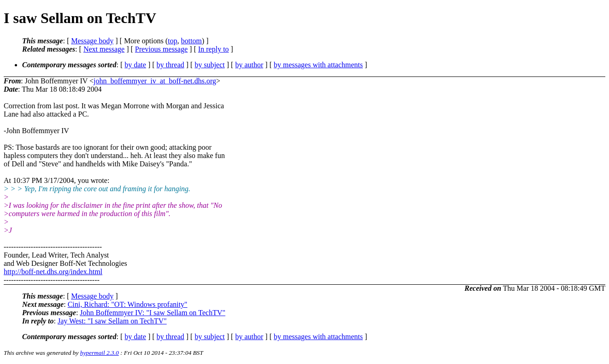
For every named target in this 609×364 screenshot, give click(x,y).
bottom (191, 41)
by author (249, 65)
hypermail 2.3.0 (100, 353)
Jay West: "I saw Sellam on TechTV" (112, 321)
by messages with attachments (318, 65)
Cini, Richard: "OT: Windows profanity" (128, 304)
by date (135, 65)
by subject (210, 65)
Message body (92, 41)
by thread (171, 65)
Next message (104, 49)
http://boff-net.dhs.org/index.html (53, 272)
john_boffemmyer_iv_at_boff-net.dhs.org (155, 81)
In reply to (214, 49)
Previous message (161, 49)
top (172, 41)
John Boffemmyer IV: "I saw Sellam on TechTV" (152, 313)
